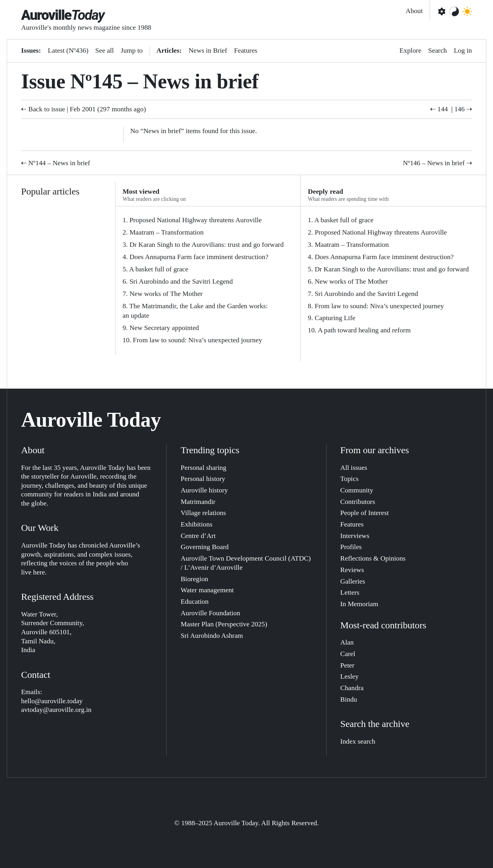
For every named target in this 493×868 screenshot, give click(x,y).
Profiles (351, 547)
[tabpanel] (208, 281)
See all (105, 51)
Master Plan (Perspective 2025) (224, 624)
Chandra (352, 688)
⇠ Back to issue (43, 109)
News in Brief (208, 51)
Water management (207, 590)
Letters (350, 592)
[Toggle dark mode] (467, 11)
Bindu (348, 699)
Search (437, 51)
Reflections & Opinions (373, 558)
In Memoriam (359, 604)
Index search (358, 741)
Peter (347, 665)
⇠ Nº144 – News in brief (55, 163)
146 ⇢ (463, 109)
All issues (354, 468)
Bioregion (194, 579)
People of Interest (365, 513)
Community (357, 490)
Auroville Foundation (210, 613)
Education (194, 602)
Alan (347, 642)
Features (246, 51)
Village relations (203, 513)
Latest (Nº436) (68, 51)
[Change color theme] (454, 11)
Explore (410, 51)
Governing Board (205, 547)
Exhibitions (196, 524)
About (414, 11)
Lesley (349, 676)
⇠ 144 (439, 109)
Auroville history (204, 490)
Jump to (132, 51)
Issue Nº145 (72, 81)
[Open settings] (441, 11)
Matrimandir (198, 502)
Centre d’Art (198, 536)
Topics (349, 479)
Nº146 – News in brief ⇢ (438, 163)
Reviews (352, 570)
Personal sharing (203, 468)
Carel (348, 654)
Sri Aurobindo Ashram (212, 636)
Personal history (203, 479)
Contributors (358, 502)
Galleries (353, 581)
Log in (463, 51)
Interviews (355, 536)
